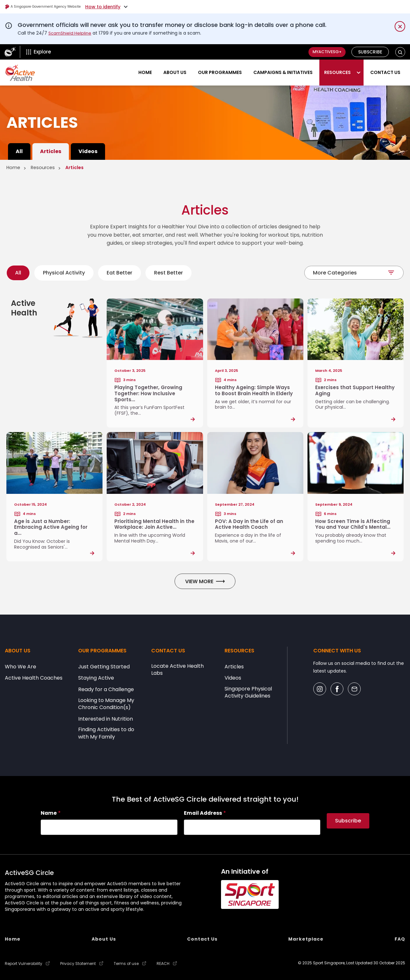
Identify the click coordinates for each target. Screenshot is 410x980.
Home (145, 72)
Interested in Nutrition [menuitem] (106, 720)
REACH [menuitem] (163, 963)
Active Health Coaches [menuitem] (34, 679)
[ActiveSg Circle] (10, 52)
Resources (337, 72)
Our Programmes (220, 72)
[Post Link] (155, 363)
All (18, 273)
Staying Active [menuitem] (96, 679)
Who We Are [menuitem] (20, 667)
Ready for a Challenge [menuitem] (106, 690)
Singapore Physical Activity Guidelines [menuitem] (248, 693)
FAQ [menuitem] (400, 939)
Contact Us (385, 72)
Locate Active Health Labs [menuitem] (177, 670)
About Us (175, 72)
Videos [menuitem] (88, 151)
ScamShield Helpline (71, 33)
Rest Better (168, 273)
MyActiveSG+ (323, 52)
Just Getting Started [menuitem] (104, 667)
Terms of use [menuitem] (126, 963)
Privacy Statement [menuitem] (78, 963)
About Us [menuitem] (104, 939)
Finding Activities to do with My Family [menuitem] (106, 734)
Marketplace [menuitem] (306, 939)
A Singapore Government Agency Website (55, 7)
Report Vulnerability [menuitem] (24, 963)
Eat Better (119, 273)
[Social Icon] (320, 690)
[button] (400, 52)
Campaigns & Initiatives (283, 72)
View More (205, 582)
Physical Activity (64, 273)
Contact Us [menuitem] (202, 939)
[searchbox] (109, 828)
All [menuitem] (19, 151)
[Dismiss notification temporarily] (400, 26)
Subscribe (370, 52)
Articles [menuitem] (51, 151)
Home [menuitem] (13, 939)
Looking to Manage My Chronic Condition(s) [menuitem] (106, 705)
